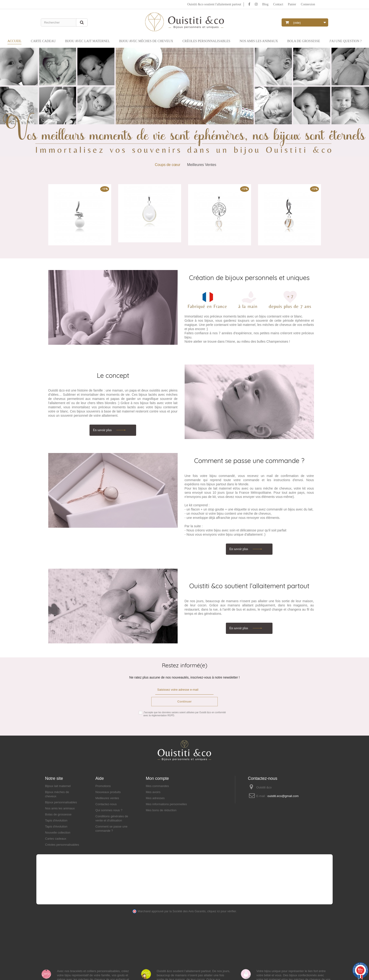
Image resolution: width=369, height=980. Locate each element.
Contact (278, 4)
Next (364, 105)
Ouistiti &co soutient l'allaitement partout (214, 4)
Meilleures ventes (107, 798)
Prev (5, 105)
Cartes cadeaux (56, 839)
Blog (265, 4)
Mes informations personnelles (166, 804)
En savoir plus (103, 430)
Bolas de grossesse (58, 814)
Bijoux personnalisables (61, 802)
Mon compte (157, 778)
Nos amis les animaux (60, 808)
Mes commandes (157, 786)
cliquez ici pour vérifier (222, 911)
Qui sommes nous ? (109, 810)
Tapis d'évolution (56, 820)
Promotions (103, 786)
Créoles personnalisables (62, 845)
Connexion (308, 4)
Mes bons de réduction (161, 810)
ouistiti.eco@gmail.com (283, 796)
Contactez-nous (106, 804)
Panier (292, 4)
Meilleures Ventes (202, 165)
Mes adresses (155, 798)
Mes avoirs (153, 792)
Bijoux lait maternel (58, 786)
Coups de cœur (167, 165)
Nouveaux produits (108, 792)
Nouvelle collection (58, 833)
